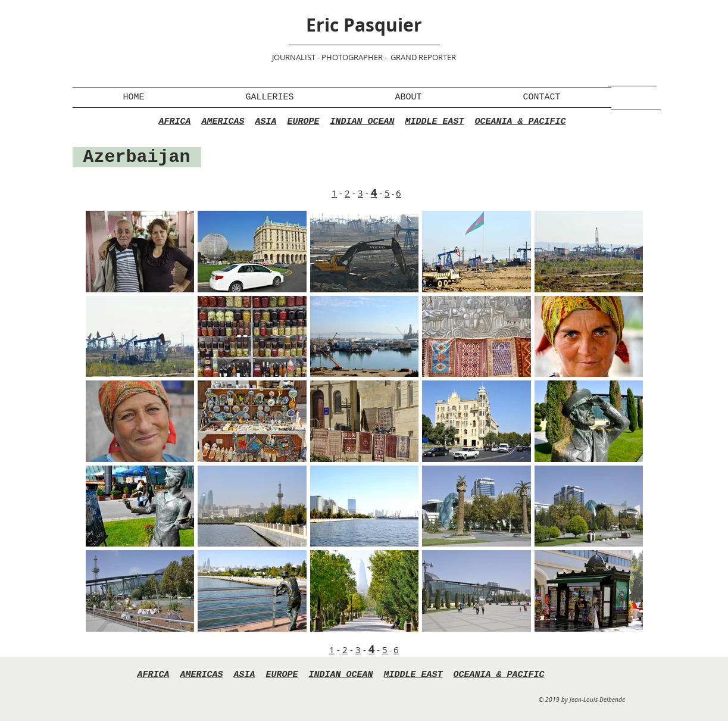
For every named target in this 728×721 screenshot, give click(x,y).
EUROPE (303, 122)
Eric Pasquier (364, 25)
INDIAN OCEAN (363, 122)
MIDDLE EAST (435, 122)
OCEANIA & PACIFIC (521, 122)
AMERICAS (223, 122)
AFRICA (174, 122)
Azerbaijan (137, 157)
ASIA (265, 122)
